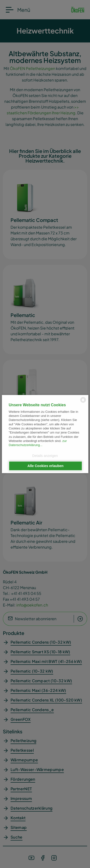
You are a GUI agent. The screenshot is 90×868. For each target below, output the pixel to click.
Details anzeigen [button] (45, 456)
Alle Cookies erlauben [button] (45, 466)
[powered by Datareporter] (83, 402)
